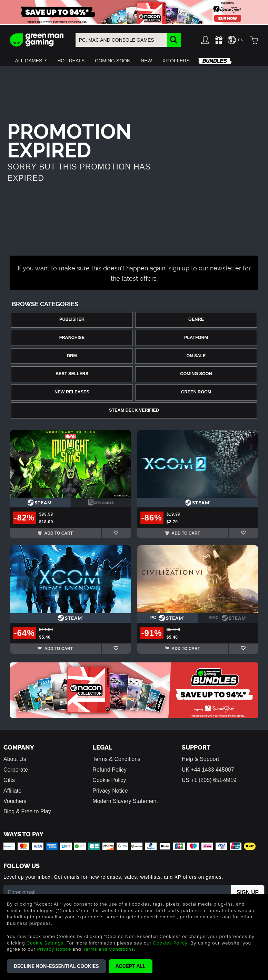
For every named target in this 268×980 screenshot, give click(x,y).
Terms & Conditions (116, 759)
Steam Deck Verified (134, 410)
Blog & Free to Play (27, 811)
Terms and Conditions (108, 949)
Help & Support (201, 759)
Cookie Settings (45, 943)
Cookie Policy (109, 780)
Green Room (196, 392)
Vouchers (15, 801)
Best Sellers (72, 374)
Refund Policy (110, 770)
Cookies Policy (170, 943)
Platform (196, 338)
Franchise (72, 338)
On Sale (196, 356)
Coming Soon (196, 374)
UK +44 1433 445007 (208, 770)
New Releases (72, 392)
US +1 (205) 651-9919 (209, 780)
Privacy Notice (110, 791)
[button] (31, 61)
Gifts (9, 780)
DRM (72, 356)
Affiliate (12, 791)
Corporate (16, 770)
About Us (15, 759)
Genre (196, 319)
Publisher (72, 319)
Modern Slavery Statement (125, 801)
